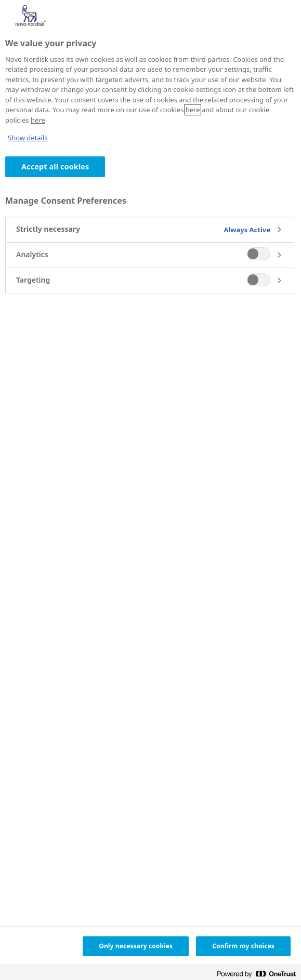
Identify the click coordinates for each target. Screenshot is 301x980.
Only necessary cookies (136, 946)
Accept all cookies (55, 167)
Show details (28, 138)
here (193, 110)
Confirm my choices (243, 946)
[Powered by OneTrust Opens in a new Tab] (256, 974)
